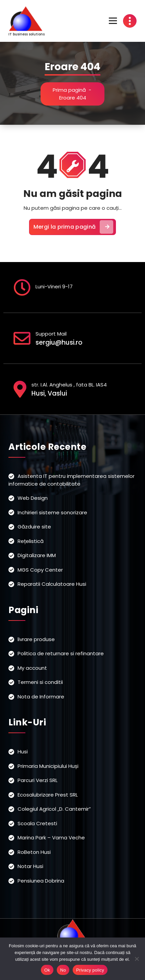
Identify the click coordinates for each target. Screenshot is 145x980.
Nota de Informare (41, 697)
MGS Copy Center (40, 570)
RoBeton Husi (34, 852)
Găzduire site (34, 527)
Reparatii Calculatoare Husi (52, 584)
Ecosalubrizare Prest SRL (48, 795)
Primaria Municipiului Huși (48, 766)
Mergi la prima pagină (73, 227)
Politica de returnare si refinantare (61, 653)
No (63, 970)
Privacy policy (90, 970)
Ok (47, 970)
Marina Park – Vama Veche (51, 838)
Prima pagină (69, 90)
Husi (23, 752)
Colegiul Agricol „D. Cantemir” (54, 809)
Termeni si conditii (40, 682)
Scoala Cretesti (37, 823)
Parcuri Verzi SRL (38, 780)
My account (32, 668)
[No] (137, 959)
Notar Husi (30, 866)
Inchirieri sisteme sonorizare (52, 512)
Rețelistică (31, 541)
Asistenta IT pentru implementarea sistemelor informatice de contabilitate (71, 480)
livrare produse (36, 639)
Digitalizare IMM (37, 555)
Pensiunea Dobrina (41, 881)
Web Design (33, 498)
